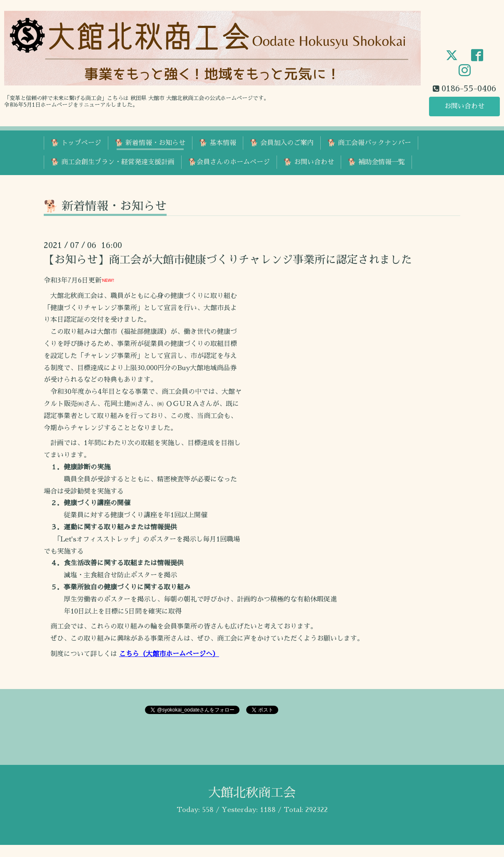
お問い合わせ (464, 106)
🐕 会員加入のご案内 (282, 143)
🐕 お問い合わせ (309, 162)
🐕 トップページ (76, 143)
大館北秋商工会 (252, 793)
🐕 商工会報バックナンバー (369, 143)
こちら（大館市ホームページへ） (169, 654)
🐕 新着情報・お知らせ (150, 143)
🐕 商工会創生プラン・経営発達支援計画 (113, 162)
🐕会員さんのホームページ (229, 162)
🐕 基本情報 (218, 143)
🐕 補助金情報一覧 (376, 162)
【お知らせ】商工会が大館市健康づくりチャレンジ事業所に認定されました (228, 260)
